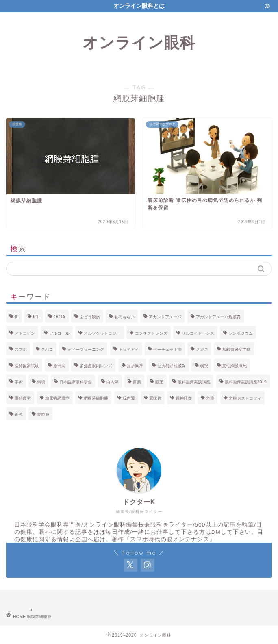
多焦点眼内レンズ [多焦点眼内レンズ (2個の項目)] (96, 366)
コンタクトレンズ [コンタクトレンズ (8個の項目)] (151, 333)
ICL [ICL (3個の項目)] (36, 317)
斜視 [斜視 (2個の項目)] (41, 382)
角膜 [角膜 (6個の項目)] (210, 398)
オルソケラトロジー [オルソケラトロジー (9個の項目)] (102, 333)
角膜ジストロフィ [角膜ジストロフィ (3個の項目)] (245, 398)
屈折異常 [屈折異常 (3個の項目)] (135, 366)
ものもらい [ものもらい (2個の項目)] (124, 317)
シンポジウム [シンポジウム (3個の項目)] (241, 333)
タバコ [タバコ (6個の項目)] (47, 349)
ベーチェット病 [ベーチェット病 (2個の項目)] (167, 349)
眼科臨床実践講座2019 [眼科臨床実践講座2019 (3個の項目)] (246, 382)
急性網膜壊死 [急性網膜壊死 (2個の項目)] (235, 366)
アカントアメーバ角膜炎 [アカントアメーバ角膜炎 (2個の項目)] (218, 317)
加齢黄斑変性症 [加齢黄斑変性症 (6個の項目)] (237, 349)
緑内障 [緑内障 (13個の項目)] (129, 398)
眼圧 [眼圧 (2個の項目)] (159, 382)
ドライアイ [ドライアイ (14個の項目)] (129, 349)
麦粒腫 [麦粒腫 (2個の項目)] (43, 414)
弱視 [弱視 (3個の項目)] (204, 366)
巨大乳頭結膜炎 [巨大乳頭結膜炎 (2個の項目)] (172, 366)
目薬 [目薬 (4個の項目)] (137, 382)
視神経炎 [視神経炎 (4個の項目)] (184, 398)
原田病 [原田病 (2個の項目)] (59, 366)
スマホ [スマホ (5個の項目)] (21, 349)
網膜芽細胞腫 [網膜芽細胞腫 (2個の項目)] (96, 398)
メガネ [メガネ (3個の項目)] (202, 349)
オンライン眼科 (139, 42)
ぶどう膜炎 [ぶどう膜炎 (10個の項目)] (90, 317)
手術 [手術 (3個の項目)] (19, 382)
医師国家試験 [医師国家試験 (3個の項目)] (27, 366)
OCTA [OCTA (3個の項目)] (59, 317)
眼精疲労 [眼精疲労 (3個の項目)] (23, 398)
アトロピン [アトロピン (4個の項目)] (25, 333)
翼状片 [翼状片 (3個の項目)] (155, 398)
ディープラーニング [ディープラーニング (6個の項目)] (86, 349)
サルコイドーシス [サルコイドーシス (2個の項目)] (198, 333)
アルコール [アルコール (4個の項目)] (59, 333)
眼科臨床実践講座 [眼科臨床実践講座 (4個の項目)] (194, 382)
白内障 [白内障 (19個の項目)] (113, 382)
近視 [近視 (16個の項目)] (19, 414)
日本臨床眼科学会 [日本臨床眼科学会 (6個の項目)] (76, 382)
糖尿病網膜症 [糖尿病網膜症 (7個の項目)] (57, 398)
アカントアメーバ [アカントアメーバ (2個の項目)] (165, 317)
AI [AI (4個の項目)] (17, 317)
